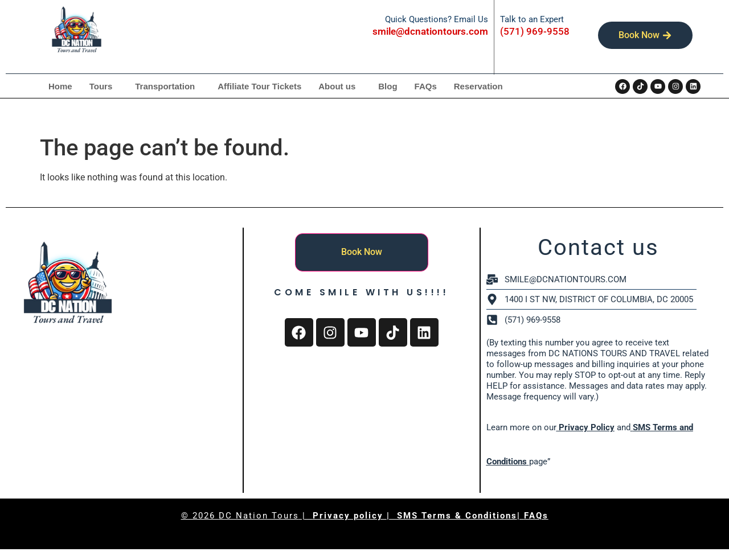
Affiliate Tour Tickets (259, 86)
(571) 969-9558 (535, 31)
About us (337, 86)
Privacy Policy (585, 427)
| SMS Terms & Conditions (452, 516)
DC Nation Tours (259, 516)
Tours (101, 86)
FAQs (426, 86)
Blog (388, 86)
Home (60, 86)
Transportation (165, 86)
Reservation (478, 86)
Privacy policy (350, 516)
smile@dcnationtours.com (431, 31)
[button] (104, 86)
